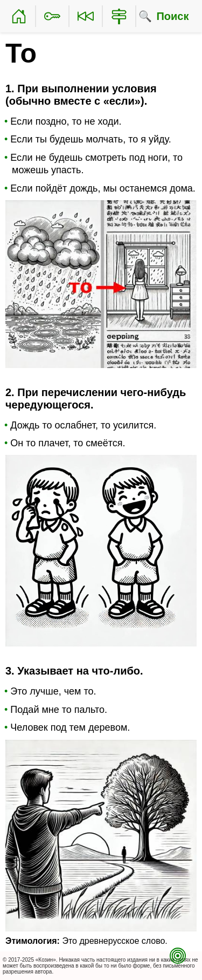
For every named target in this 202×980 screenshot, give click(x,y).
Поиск (172, 16)
